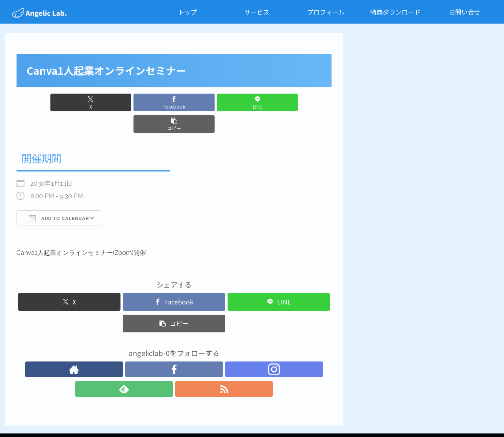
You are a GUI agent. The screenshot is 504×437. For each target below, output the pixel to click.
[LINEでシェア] (200, 102)
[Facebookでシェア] (148, 102)
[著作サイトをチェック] (138, 348)
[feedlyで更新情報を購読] (192, 348)
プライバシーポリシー (390, 413)
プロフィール (249, 413)
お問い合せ (340, 413)
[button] (254, 102)
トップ (186, 413)
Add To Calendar (59, 196)
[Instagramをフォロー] (174, 348)
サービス (213, 413)
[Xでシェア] (94, 102)
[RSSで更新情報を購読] (210, 348)
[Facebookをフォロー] (156, 348)
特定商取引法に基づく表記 (459, 413)
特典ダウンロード (296, 413)
